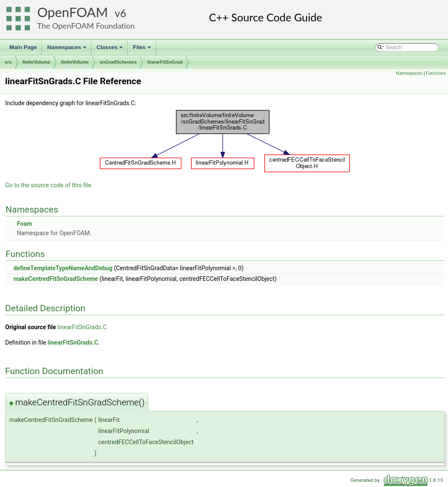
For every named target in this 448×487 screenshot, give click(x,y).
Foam (24, 224)
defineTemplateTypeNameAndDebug (63, 268)
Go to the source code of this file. (49, 185)
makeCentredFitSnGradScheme (56, 279)
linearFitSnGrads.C (82, 327)
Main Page (23, 47)
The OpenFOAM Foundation (86, 26)
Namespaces (67, 50)
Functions (436, 73)
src (8, 62)
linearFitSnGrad (165, 62)
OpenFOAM (73, 12)
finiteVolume (37, 62)
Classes (110, 50)
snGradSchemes (118, 62)
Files (143, 50)
